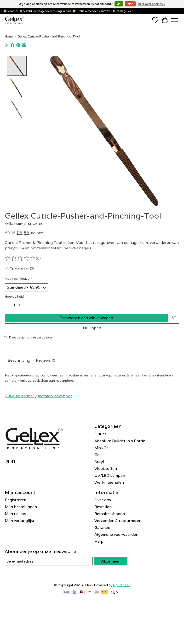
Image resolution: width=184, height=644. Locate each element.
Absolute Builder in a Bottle (120, 441)
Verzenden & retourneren (118, 521)
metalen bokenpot (55, 396)
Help (99, 541)
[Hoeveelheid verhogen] (19, 305)
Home (9, 36)
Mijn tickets (15, 514)
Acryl (99, 462)
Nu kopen (92, 328)
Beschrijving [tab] (19, 360)
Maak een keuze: (19, 279)
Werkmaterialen (109, 482)
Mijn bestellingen (21, 507)
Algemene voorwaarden (116, 534)
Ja (119, 4)
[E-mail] (49, 561)
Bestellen (103, 507)
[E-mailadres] (40, 617)
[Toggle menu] (174, 20)
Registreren (16, 500)
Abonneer (111, 561)
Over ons (103, 500)
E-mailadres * (19, 610)
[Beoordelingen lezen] (20, 258)
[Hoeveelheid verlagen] (9, 305)
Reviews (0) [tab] (46, 360)
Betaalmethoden (110, 514)
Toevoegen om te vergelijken (29, 337)
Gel (98, 455)
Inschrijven (40, 630)
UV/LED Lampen (110, 475)
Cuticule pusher (20, 396)
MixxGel (102, 448)
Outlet (100, 434)
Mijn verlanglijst (20, 521)
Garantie (102, 528)
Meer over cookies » (152, 4)
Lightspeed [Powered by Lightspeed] (122, 585)
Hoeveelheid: (15, 296)
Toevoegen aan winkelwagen (86, 318)
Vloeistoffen (106, 469)
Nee (130, 4)
